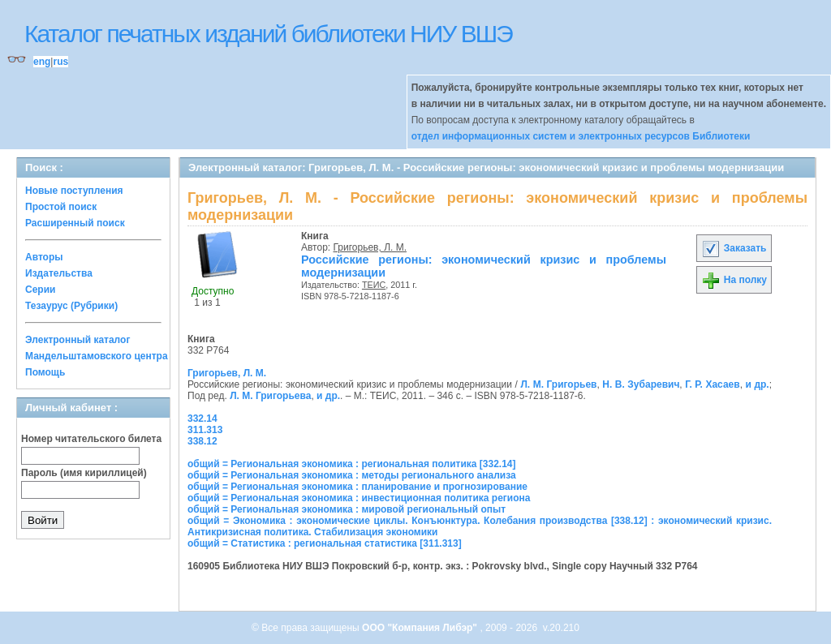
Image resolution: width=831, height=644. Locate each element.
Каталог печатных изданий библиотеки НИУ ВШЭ (268, 34)
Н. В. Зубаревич (641, 384)
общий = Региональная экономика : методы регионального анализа (352, 475)
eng (42, 62)
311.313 (205, 430)
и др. (758, 384)
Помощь (45, 372)
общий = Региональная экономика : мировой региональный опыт (347, 509)
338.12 (202, 441)
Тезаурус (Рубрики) (71, 306)
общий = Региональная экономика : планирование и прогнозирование (357, 487)
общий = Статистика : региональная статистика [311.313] (325, 543)
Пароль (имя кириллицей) (84, 473)
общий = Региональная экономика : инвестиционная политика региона (359, 498)
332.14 (202, 419)
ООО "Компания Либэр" (421, 628)
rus (60, 62)
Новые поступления (74, 191)
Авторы (44, 257)
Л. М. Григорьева (270, 396)
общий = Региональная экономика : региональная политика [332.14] (352, 464)
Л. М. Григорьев (558, 384)
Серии (40, 290)
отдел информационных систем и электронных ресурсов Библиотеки (581, 136)
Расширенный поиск (75, 223)
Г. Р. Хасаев (712, 384)
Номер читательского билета (91, 439)
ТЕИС (374, 285)
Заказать (734, 248)
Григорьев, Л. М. (370, 247)
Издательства (59, 273)
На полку (734, 280)
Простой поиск (61, 207)
